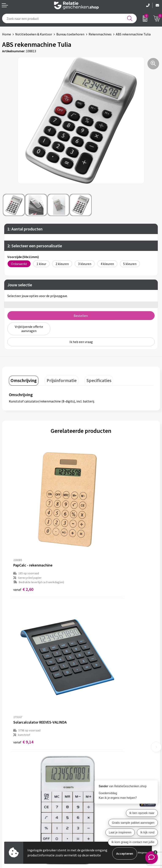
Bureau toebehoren (70, 34)
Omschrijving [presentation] (22, 375)
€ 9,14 (95, 534)
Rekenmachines (100, 34)
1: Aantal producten (25, 229)
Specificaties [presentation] (91, 375)
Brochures (9, 812)
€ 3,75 (23, 647)
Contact (8, 799)
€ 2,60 (23, 538)
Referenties (11, 819)
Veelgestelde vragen (98, 747)
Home (7, 34)
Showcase (9, 806)
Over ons (89, 734)
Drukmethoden (94, 754)
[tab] (22, 375)
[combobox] (69, 18)
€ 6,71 (95, 647)
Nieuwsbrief (92, 741)
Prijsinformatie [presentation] (57, 375)
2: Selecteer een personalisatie (35, 246)
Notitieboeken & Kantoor (34, 34)
